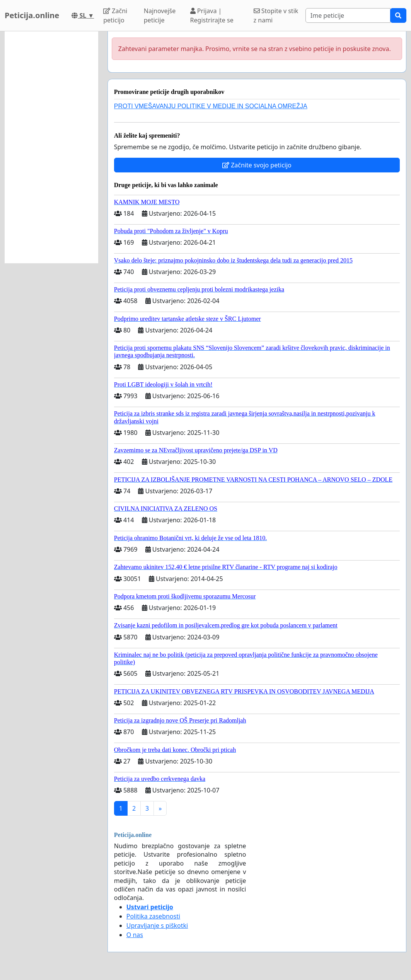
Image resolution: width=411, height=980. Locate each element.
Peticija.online (32, 15)
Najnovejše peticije (160, 15)
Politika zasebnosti (153, 916)
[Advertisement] (51, 147)
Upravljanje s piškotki (157, 925)
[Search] (348, 15)
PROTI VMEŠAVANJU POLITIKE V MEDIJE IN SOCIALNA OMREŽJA (211, 106)
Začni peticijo (115, 15)
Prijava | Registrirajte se (212, 15)
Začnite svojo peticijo (257, 165)
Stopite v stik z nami (276, 15)
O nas (135, 935)
